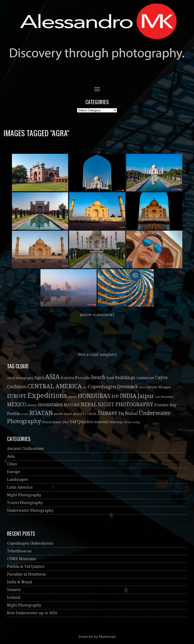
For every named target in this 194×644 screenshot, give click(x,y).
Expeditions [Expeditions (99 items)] (47, 395)
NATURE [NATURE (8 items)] (72, 405)
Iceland (14, 597)
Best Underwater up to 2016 (32, 613)
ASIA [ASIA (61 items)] (52, 377)
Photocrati (107, 637)
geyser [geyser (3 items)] (72, 397)
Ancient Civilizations (25, 449)
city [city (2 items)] (85, 387)
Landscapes (17, 480)
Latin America (20, 487)
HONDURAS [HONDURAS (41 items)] (94, 396)
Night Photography (24, 495)
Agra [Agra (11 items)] (39, 378)
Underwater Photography (30, 510)
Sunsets (14, 590)
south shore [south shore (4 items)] (73, 414)
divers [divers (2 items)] (143, 387)
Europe (14, 472)
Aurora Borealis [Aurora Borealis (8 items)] (75, 378)
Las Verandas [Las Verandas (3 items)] (164, 397)
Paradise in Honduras (26, 574)
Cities (12, 464)
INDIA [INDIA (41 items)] (128, 396)
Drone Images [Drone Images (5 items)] (159, 387)
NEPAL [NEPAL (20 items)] (89, 405)
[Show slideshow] (97, 315)
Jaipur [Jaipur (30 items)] (146, 396)
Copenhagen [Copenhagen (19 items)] (102, 387)
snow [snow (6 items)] (58, 414)
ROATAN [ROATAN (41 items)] (41, 413)
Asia (11, 456)
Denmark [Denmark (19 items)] (128, 387)
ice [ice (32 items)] (115, 396)
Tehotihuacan (19, 551)
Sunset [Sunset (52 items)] (107, 413)
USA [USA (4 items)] (65, 422)
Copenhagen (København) (30, 543)
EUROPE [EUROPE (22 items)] (17, 396)
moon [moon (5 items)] (32, 405)
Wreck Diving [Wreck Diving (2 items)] (132, 422)
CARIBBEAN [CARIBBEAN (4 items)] (145, 378)
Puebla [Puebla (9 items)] (14, 414)
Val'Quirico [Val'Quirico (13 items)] (81, 422)
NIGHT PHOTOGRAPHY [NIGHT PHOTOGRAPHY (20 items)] (126, 405)
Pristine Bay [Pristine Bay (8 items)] (165, 405)
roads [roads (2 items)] (25, 414)
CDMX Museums (22, 559)
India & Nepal (20, 582)
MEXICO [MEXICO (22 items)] (17, 405)
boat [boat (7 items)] (110, 378)
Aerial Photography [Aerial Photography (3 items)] (20, 378)
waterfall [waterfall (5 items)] (101, 422)
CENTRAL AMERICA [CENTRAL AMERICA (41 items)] (55, 386)
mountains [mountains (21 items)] (50, 405)
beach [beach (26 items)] (98, 377)
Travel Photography (25, 503)
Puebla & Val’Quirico (26, 567)
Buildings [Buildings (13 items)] (125, 378)
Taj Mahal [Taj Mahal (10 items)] (128, 414)
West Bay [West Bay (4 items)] (116, 422)
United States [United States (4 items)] (51, 422)
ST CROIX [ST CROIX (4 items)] (90, 414)
